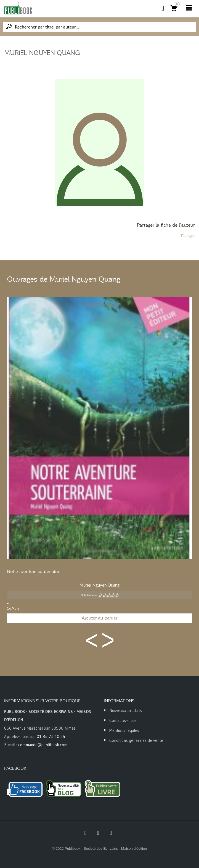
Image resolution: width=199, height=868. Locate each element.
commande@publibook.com (43, 745)
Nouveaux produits (126, 710)
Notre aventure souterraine (34, 572)
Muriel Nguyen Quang (99, 585)
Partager (188, 236)
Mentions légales (124, 730)
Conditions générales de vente (136, 740)
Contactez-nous (123, 720)
